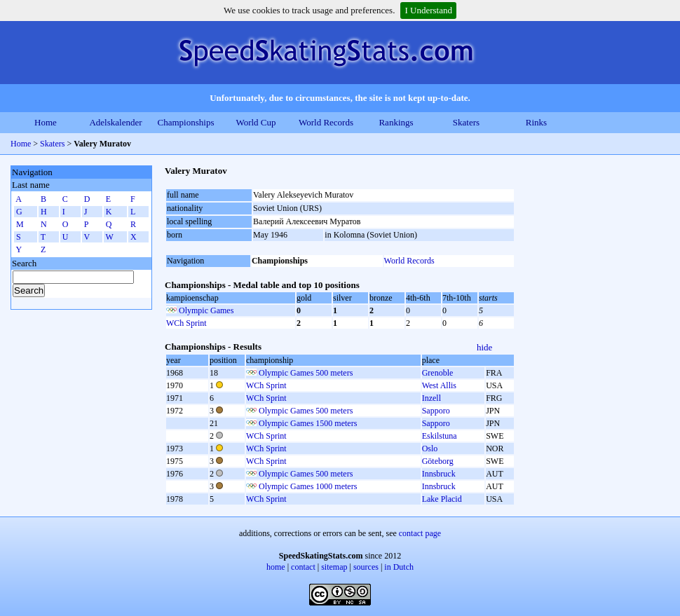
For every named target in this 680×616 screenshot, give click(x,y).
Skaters (466, 122)
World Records (326, 122)
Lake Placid (442, 499)
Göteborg (438, 461)
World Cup (256, 122)
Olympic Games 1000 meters (308, 486)
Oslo (430, 449)
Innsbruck (439, 474)
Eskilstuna (440, 436)
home (276, 567)
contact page (420, 533)
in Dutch (399, 567)
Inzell (431, 398)
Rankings (396, 122)
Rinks (536, 122)
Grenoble (438, 373)
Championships (186, 122)
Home (46, 122)
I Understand (428, 10)
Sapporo (436, 411)
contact (303, 567)
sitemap (334, 567)
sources (366, 567)
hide (484, 347)
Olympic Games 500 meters (306, 373)
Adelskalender (115, 122)
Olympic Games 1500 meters (308, 423)
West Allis (439, 385)
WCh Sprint (186, 323)
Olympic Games (206, 310)
